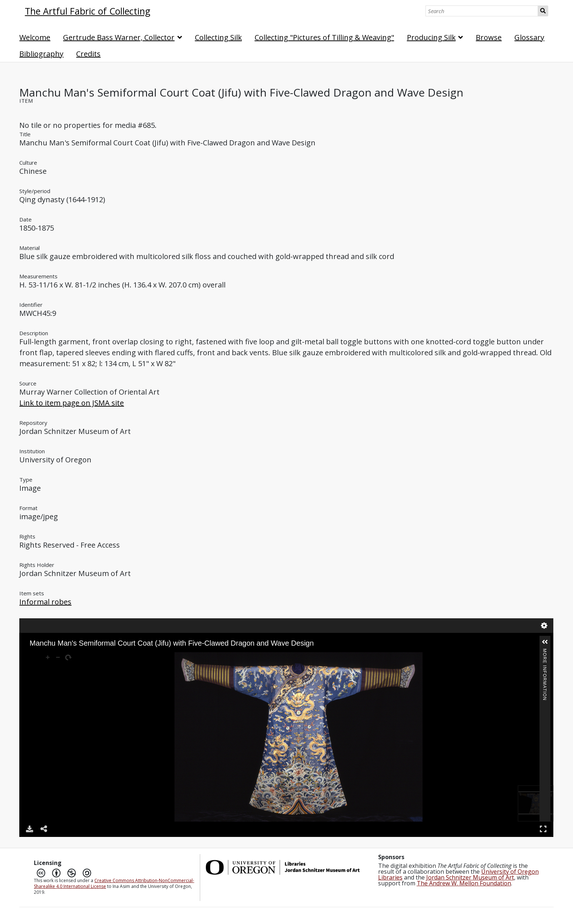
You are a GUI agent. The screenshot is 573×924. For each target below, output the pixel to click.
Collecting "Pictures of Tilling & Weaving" (324, 37)
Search (543, 11)
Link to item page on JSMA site (72, 403)
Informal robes (45, 602)
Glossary (529, 37)
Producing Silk (431, 37)
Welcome (35, 37)
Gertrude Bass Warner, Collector (119, 37)
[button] (545, 642)
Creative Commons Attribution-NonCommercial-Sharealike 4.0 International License (114, 883)
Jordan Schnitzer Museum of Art (470, 877)
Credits (88, 54)
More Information (545, 652)
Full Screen (543, 829)
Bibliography (41, 54)
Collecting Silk (218, 37)
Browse (489, 37)
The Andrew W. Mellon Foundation (464, 883)
